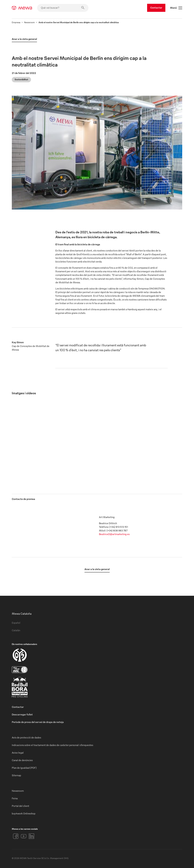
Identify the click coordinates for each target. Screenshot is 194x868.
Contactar (156, 8)
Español (16, 623)
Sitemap (16, 775)
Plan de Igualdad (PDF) (24, 768)
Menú (176, 8)
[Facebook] (16, 836)
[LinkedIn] (31, 836)
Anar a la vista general (24, 39)
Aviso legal (18, 753)
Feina (15, 798)
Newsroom (29, 22)
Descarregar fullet (22, 714)
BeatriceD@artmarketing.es (114, 534)
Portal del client (20, 806)
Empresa (16, 22)
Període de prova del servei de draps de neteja (38, 722)
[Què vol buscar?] (63, 8)
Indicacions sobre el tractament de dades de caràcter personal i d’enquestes (52, 745)
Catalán (16, 630)
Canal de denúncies (22, 760)
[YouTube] (24, 836)
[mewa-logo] (22, 8)
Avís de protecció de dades (26, 737)
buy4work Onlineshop (24, 813)
